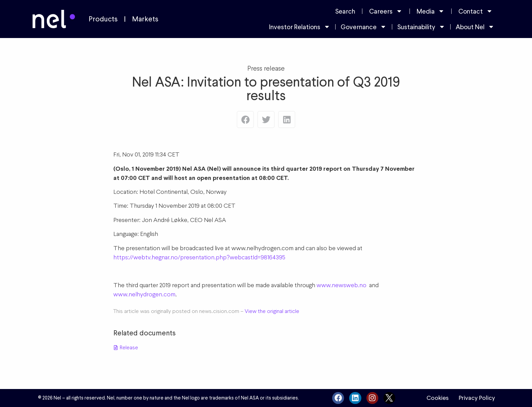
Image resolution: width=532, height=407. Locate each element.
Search (345, 11)
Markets (145, 19)
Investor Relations (300, 27)
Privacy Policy (477, 398)
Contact (476, 11)
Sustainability (421, 27)
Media (431, 11)
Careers (386, 11)
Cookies (438, 398)
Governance (364, 27)
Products (103, 19)
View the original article (272, 311)
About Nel (475, 27)
